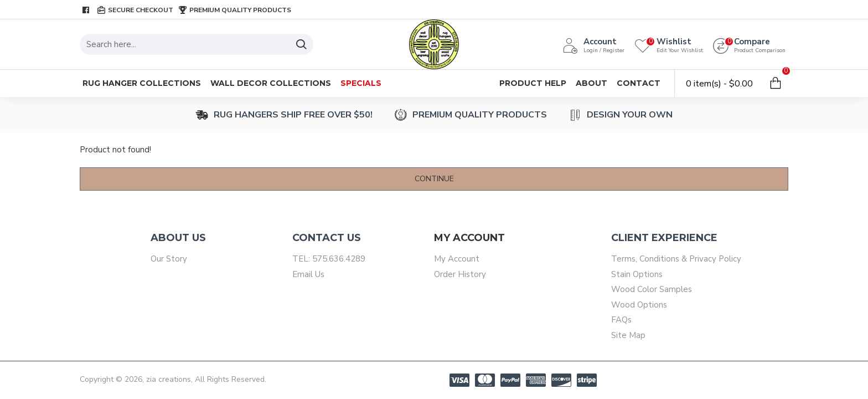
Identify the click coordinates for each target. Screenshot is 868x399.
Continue (434, 179)
